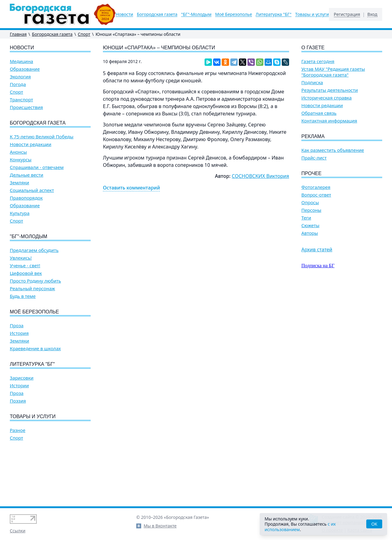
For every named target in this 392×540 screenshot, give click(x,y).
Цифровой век (26, 273)
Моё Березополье (233, 14)
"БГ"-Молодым (196, 14)
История (19, 333)
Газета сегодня (318, 61)
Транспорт (21, 100)
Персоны (311, 210)
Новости (124, 14)
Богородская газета (157, 14)
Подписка (312, 82)
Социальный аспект (32, 190)
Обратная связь (319, 113)
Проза (17, 326)
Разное (18, 430)
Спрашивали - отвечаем (37, 167)
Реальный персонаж (32, 289)
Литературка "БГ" (274, 14)
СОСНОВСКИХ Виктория (260, 176)
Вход (372, 14)
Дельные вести (26, 175)
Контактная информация (329, 121)
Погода (18, 84)
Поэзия (18, 401)
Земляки (19, 183)
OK (374, 524)
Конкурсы (21, 160)
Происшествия (26, 107)
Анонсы (18, 152)
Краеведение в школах (35, 349)
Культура (20, 213)
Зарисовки (22, 378)
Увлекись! (21, 258)
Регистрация (347, 14)
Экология (20, 77)
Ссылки (18, 531)
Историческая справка (326, 98)
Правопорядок (26, 198)
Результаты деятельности (330, 90)
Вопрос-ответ (316, 195)
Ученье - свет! (25, 266)
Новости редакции (30, 144)
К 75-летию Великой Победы (42, 137)
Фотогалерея (316, 187)
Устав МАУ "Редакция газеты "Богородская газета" (333, 72)
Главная (18, 34)
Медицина (21, 61)
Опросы (310, 202)
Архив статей (317, 249)
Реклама (313, 136)
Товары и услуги (312, 14)
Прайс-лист (314, 158)
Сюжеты (310, 225)
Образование (25, 69)
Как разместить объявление (333, 150)
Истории (19, 386)
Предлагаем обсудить (34, 250)
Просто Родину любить (35, 281)
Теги (306, 218)
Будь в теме (23, 296)
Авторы (310, 233)
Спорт (84, 34)
